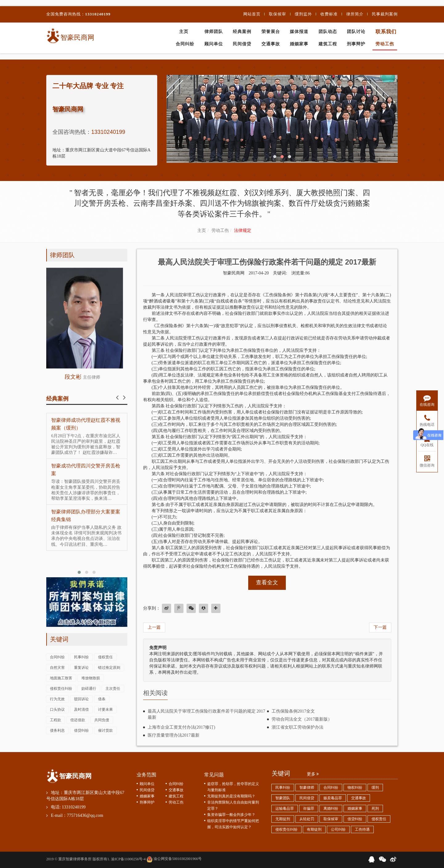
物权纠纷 (355, 788)
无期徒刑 (283, 819)
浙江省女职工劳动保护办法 (298, 727)
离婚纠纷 (331, 808)
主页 (184, 32)
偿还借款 (78, 720)
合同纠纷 (185, 44)
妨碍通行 (89, 689)
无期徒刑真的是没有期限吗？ (231, 796)
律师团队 (214, 32)
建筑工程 (328, 44)
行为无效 (57, 699)
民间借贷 (242, 44)
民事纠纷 (81, 657)
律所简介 (355, 14)
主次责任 (113, 689)
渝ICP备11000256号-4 (128, 859)
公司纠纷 (338, 829)
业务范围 (146, 775)
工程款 (55, 720)
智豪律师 (307, 788)
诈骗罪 (309, 808)
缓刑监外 (303, 14)
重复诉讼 (81, 668)
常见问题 (214, 775)
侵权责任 (105, 657)
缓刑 (375, 788)
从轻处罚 (307, 819)
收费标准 (329, 14)
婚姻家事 (299, 44)
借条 (102, 699)
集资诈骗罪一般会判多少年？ (231, 815)
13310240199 (98, 14)
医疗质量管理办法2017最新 (174, 735)
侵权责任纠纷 (61, 689)
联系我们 (386, 32)
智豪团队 (283, 798)
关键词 (59, 639)
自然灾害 (57, 668)
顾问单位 (214, 44)
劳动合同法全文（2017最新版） (302, 719)
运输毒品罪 (285, 808)
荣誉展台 (271, 32)
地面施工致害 (61, 678)
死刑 (375, 808)
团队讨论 (356, 32)
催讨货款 (105, 730)
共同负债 (102, 720)
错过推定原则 (109, 668)
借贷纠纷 (81, 730)
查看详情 (87, 318)
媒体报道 (299, 32)
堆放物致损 (91, 678)
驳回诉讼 (81, 699)
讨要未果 (105, 710)
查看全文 (267, 582)
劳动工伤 (385, 44)
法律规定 (243, 230)
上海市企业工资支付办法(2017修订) (181, 727)
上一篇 (154, 627)
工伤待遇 (362, 829)
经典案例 (242, 32)
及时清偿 (81, 710)
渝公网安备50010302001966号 (174, 859)
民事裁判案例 (385, 14)
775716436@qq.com (85, 815)
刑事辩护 (356, 44)
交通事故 (271, 44)
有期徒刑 (314, 829)
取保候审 (277, 14)
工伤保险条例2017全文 (293, 711)
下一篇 (380, 627)
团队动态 (328, 32)
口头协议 (57, 710)
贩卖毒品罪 (333, 798)
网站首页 (252, 14)
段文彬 (87, 377)
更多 (313, 774)
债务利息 (57, 730)
